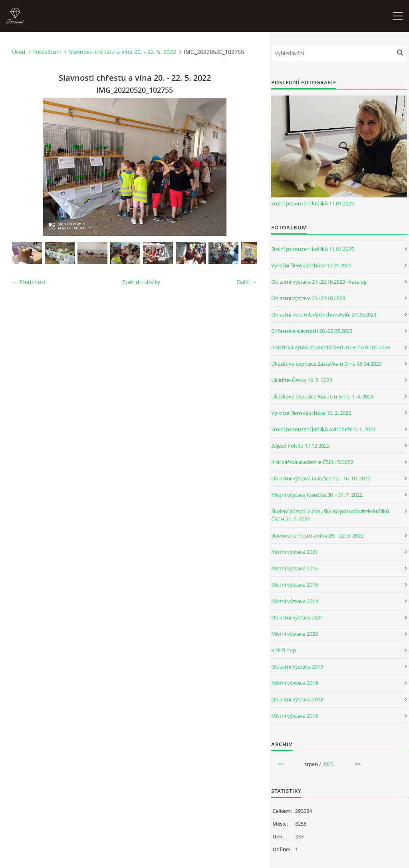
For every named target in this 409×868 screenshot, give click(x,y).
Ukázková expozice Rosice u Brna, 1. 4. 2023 (322, 396)
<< (280, 764)
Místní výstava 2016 (295, 568)
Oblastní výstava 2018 (297, 699)
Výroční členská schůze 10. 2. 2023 (311, 413)
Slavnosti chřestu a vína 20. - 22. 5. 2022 (123, 52)
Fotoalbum (47, 52)
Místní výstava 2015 (295, 585)
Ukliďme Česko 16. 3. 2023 (302, 380)
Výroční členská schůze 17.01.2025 (311, 265)
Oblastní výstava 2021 (297, 617)
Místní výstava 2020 (295, 634)
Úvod (19, 52)
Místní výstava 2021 (295, 552)
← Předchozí (29, 282)
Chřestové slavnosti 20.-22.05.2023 (312, 331)
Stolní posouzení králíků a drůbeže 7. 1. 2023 (323, 429)
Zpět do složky (141, 282)
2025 (328, 764)
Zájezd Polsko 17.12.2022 (300, 446)
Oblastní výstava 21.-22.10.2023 (308, 298)
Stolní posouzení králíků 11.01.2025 (313, 203)
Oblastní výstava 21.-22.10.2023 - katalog (319, 282)
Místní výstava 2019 (295, 683)
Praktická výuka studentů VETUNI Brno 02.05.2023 (331, 347)
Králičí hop (284, 650)
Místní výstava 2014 (295, 601)
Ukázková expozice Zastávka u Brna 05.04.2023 (326, 364)
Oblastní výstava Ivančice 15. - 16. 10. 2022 (321, 478)
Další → (247, 282)
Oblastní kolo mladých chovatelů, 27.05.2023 (324, 315)
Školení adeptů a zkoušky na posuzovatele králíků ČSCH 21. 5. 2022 (330, 515)
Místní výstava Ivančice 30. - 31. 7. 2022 (317, 495)
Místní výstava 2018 (295, 716)
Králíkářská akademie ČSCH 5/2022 (312, 462)
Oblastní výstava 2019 (297, 667)
